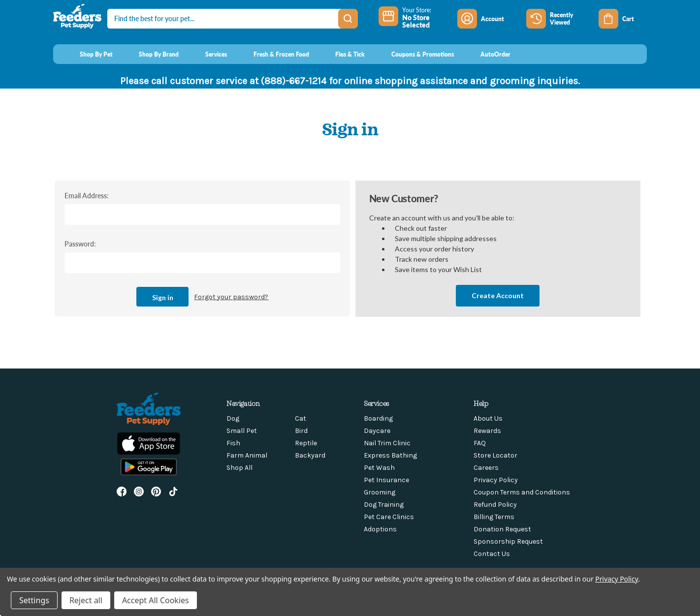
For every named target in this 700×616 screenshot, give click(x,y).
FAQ (480, 443)
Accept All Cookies (156, 600)
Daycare (377, 431)
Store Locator (495, 455)
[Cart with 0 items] (623, 19)
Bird (301, 431)
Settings (34, 600)
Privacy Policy (496, 480)
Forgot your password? (231, 297)
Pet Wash (379, 468)
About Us (488, 418)
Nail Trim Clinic (387, 443)
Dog (233, 418)
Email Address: (87, 195)
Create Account (498, 295)
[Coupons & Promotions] (413, 54)
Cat (301, 418)
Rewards (487, 431)
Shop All (239, 468)
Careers (486, 468)
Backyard (310, 455)
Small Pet (242, 431)
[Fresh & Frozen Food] (272, 54)
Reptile (306, 443)
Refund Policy (495, 505)
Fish (233, 443)
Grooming (380, 492)
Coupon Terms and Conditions (522, 492)
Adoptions (380, 529)
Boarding (378, 418)
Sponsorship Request (508, 541)
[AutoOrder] (486, 54)
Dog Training (384, 505)
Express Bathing (390, 455)
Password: (80, 244)
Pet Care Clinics (389, 517)
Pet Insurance (386, 480)
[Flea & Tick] (341, 54)
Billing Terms (494, 517)
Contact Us (492, 554)
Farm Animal (247, 455)
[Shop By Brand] (150, 54)
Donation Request (502, 529)
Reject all (86, 600)
